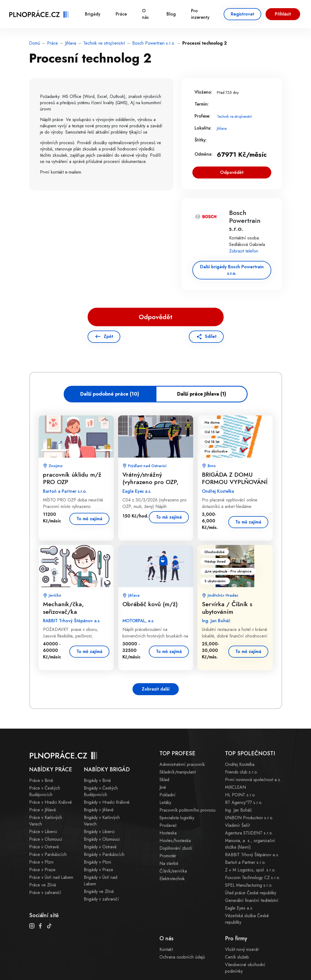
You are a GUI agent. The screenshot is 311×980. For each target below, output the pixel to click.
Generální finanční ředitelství (252, 900)
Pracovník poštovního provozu (187, 810)
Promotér (168, 856)
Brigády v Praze (98, 870)
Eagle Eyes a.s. (239, 908)
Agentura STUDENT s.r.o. (249, 833)
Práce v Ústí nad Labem (51, 877)
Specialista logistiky (177, 818)
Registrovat (242, 14)
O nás (145, 14)
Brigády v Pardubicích (104, 854)
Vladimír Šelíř (237, 825)
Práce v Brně (41, 780)
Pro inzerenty (200, 14)
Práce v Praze (42, 870)
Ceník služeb (237, 957)
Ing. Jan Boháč (238, 810)
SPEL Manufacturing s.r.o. (249, 885)
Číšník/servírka (173, 871)
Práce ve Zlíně (43, 885)
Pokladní (167, 795)
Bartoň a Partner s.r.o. (245, 862)
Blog (171, 14)
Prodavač (168, 825)
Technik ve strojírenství (104, 43)
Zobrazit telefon (244, 251)
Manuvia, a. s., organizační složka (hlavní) (250, 844)
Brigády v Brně (97, 780)
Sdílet (211, 336)
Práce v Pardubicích (48, 854)
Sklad (164, 780)
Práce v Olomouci (46, 839)
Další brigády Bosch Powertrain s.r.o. (232, 270)
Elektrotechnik (172, 879)
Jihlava (71, 43)
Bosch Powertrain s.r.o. (154, 43)
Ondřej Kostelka (240, 764)
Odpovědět (232, 172)
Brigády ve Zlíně (99, 891)
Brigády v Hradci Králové (107, 802)
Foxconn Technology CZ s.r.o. (253, 878)
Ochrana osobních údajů (182, 957)
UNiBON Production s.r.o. (249, 818)
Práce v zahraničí (45, 893)
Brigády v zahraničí (101, 899)
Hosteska (168, 833)
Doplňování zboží (176, 848)
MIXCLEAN (235, 787)
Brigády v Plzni (97, 862)
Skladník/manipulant (178, 772)
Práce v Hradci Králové (50, 802)
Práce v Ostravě (44, 847)
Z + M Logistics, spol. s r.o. (250, 870)
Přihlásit (283, 14)
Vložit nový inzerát (242, 949)
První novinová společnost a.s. (253, 780)
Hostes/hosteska (175, 841)
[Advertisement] (99, 364)
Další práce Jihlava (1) (202, 394)
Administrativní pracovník (182, 764)
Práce (121, 14)
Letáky (165, 802)
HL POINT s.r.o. (240, 795)
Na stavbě (169, 863)
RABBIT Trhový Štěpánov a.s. (252, 855)
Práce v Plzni (41, 862)
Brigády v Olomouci (102, 839)
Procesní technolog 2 (205, 43)
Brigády (93, 14)
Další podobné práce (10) (110, 394)
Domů (35, 43)
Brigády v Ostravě (100, 847)
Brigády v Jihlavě (99, 810)
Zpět (108, 336)
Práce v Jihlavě (42, 810)
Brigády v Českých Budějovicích (101, 791)
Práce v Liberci (43, 832)
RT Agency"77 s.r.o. (244, 802)
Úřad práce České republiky (251, 893)
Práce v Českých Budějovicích (45, 791)
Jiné (163, 787)
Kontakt (166, 949)
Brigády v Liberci (99, 832)
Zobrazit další (156, 689)
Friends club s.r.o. (241, 772)
